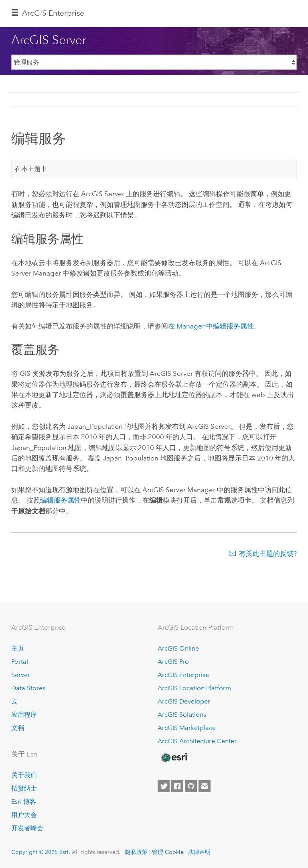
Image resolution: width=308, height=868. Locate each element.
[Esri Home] (174, 758)
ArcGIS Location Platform (194, 688)
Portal (20, 662)
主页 (18, 648)
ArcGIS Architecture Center (197, 741)
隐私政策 (136, 852)
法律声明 (199, 852)
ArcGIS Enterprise (53, 13)
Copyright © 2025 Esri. (41, 852)
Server (21, 675)
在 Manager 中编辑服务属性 (211, 326)
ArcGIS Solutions (182, 715)
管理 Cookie (168, 852)
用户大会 (24, 815)
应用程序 (24, 715)
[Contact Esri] (205, 786)
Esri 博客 (24, 802)
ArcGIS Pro (173, 662)
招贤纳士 (24, 788)
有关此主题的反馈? (268, 554)
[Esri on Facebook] (177, 786)
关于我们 (24, 775)
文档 (18, 728)
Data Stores (28, 688)
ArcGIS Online (178, 648)
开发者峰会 (27, 828)
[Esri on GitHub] (191, 786)
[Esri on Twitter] (164, 786)
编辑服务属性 (61, 500)
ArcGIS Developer (184, 701)
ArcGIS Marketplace (187, 728)
